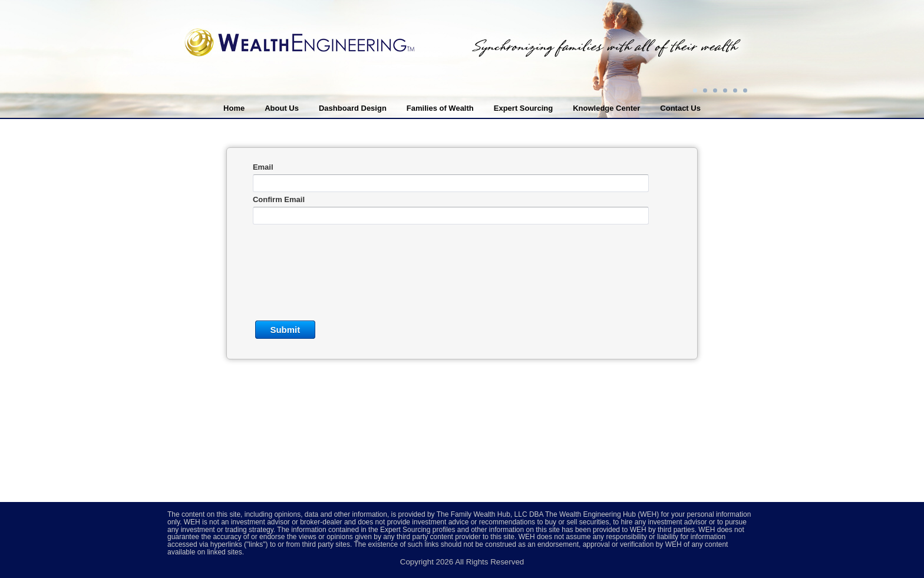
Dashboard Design (353, 108)
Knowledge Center (606, 108)
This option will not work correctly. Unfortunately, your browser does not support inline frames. (462, 300)
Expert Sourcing (523, 108)
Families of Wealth (440, 108)
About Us (282, 108)
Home (234, 108)
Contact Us (680, 108)
